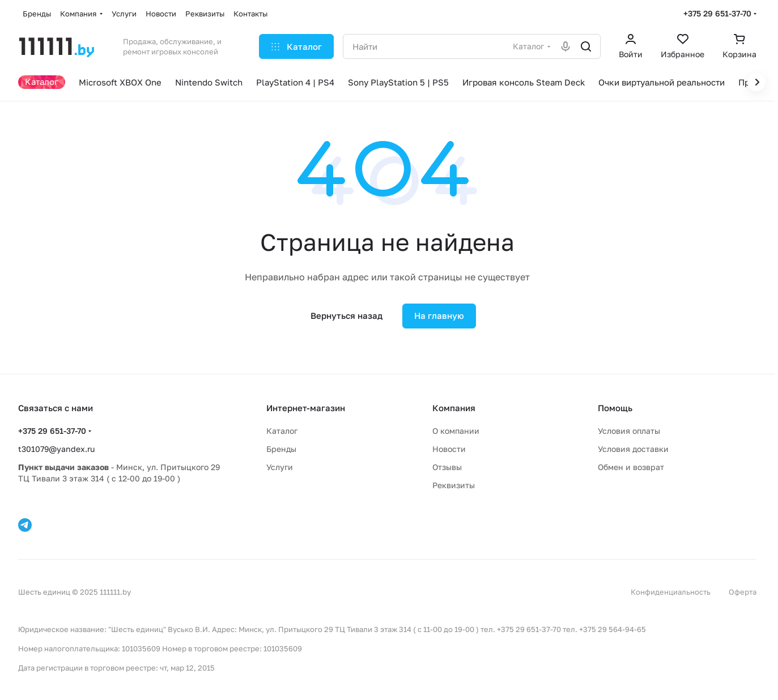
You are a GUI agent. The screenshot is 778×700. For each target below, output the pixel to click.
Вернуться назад (347, 315)
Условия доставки (633, 449)
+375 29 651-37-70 (717, 13)
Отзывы (447, 467)
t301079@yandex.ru (56, 449)
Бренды (281, 449)
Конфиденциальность (671, 592)
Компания (454, 408)
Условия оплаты (629, 431)
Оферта (743, 592)
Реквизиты (454, 485)
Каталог (282, 431)
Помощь (615, 408)
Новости (449, 449)
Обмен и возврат (631, 467)
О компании (456, 431)
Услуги (280, 467)
